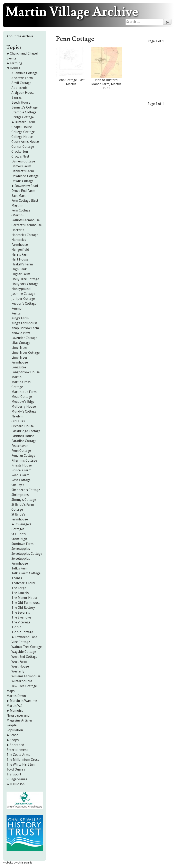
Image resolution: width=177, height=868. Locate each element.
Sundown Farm (22, 544)
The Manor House (25, 598)
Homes (15, 68)
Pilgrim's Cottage (24, 460)
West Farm (19, 662)
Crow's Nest (20, 156)
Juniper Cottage (23, 299)
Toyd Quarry (16, 769)
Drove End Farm (23, 191)
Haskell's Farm (22, 264)
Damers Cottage (23, 161)
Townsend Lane (26, 637)
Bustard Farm (25, 122)
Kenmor (17, 308)
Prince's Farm (21, 470)
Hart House (20, 259)
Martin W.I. (14, 706)
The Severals (21, 612)
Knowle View (21, 333)
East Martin (20, 196)
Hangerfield (20, 250)
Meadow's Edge (23, 402)
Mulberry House (24, 407)
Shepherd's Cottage (26, 490)
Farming (16, 63)
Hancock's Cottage (25, 235)
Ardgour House (23, 93)
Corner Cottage (23, 147)
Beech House (21, 102)
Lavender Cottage (24, 338)
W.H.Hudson (16, 784)
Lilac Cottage (21, 343)
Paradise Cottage (24, 441)
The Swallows (21, 617)
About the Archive (20, 36)
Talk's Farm (20, 568)
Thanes (17, 578)
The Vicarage (21, 622)
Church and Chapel (24, 53)
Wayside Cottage (24, 652)
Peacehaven (20, 446)
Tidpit (16, 627)
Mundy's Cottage (24, 411)
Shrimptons (20, 495)
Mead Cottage (22, 397)
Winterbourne (22, 681)
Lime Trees (19, 348)
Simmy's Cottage (24, 500)
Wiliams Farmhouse (26, 676)
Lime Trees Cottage (26, 353)
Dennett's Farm (23, 171)
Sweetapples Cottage (27, 554)
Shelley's (18, 485)
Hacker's (18, 230)
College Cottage (23, 132)
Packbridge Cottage (26, 431)
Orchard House (23, 426)
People (12, 725)
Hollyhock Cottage (25, 284)
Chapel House (22, 127)
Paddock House (23, 436)
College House (22, 137)
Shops (14, 740)
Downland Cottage (25, 176)
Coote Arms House (25, 142)
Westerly (18, 671)
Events (11, 58)
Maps (11, 691)
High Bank (19, 269)
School (15, 735)
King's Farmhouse (24, 323)
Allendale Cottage (25, 73)
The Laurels (20, 593)
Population (15, 730)
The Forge (19, 588)
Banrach (17, 98)
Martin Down (16, 696)
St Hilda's (18, 534)
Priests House (22, 465)
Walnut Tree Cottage (27, 647)
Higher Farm (21, 274)
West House (20, 666)
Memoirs (16, 711)
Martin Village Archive (72, 12)
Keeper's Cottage (24, 304)
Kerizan (17, 313)
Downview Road (26, 186)
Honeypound (21, 289)
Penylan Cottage (23, 456)
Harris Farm (20, 254)
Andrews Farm (22, 78)
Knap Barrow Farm (25, 328)
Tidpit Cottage (22, 632)
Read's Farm (20, 475)
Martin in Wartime (23, 701)
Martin (16, 377)
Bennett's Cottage (25, 107)
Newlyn (17, 416)
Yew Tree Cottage (24, 686)
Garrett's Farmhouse (27, 225)
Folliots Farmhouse (26, 220)
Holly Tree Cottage (25, 279)
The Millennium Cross (23, 760)
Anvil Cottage (21, 83)
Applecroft (19, 88)
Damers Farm (21, 166)
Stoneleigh (19, 539)
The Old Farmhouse (26, 603)
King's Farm (20, 318)
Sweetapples (21, 549)
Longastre (19, 367)
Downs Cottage (22, 181)
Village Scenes (17, 779)
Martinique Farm (24, 392)
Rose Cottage (21, 480)
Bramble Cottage (24, 112)
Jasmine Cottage (23, 294)
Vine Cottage (21, 642)
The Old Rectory (23, 608)
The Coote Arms (18, 755)
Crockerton (20, 152)
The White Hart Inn (21, 765)
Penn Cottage (21, 451)
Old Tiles (18, 421)
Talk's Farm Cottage (26, 573)
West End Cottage (24, 657)
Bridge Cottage (23, 117)
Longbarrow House (26, 372)
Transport (14, 774)
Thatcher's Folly (23, 583)
